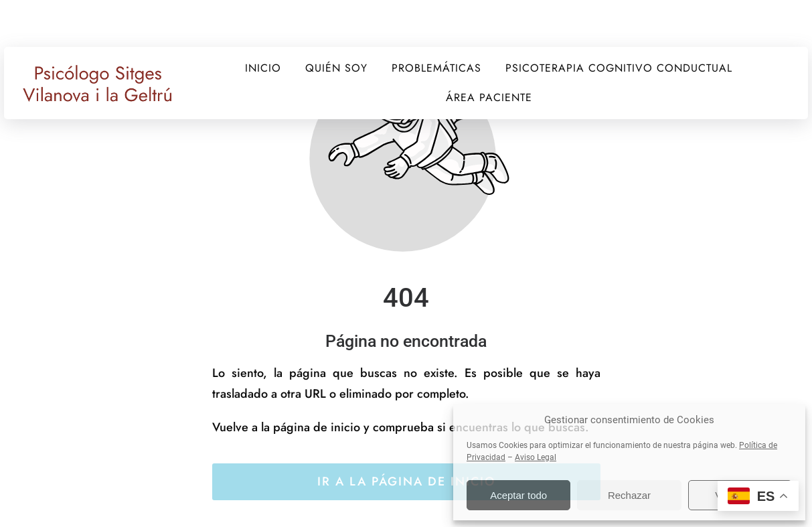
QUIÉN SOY (336, 68)
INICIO (263, 68)
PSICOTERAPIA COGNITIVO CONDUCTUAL (619, 68)
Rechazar (629, 495)
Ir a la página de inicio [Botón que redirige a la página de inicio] (406, 481)
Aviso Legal (536, 457)
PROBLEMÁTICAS (436, 68)
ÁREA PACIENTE (489, 97)
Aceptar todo (518, 495)
